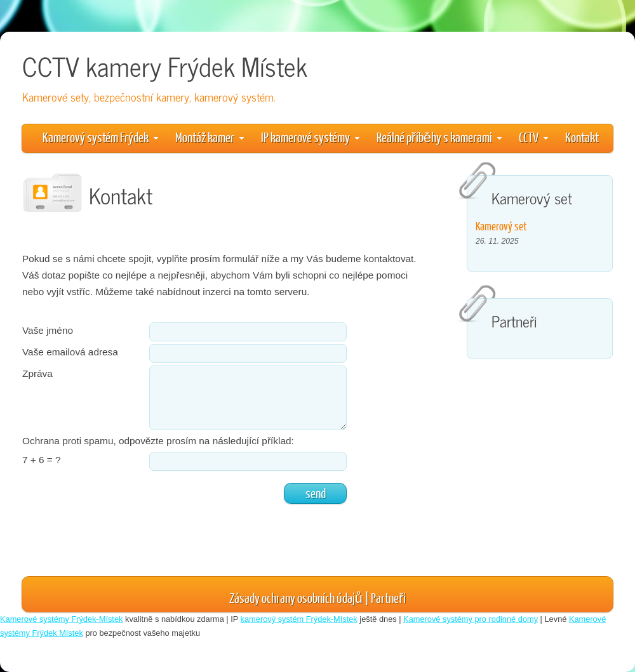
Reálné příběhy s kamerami (439, 137)
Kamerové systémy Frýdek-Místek (61, 619)
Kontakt (582, 137)
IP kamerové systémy (310, 137)
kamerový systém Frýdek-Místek (299, 619)
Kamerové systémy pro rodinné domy (471, 619)
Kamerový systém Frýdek (100, 137)
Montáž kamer (210, 137)
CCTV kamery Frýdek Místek (165, 66)
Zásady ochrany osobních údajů (296, 597)
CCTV (533, 137)
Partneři (388, 597)
